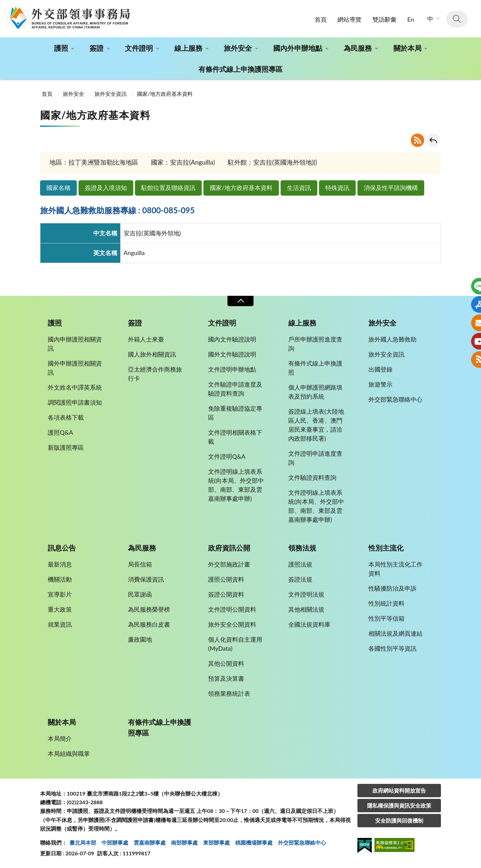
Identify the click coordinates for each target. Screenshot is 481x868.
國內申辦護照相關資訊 (75, 344)
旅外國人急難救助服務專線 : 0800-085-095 (117, 210)
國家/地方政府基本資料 (241, 188)
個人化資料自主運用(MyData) (235, 644)
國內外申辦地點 (298, 48)
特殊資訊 (337, 188)
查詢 (457, 19)
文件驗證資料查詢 (312, 477)
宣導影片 (60, 594)
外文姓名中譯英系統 (75, 387)
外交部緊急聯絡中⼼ (302, 842)
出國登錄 (380, 369)
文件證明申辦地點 (232, 369)
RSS (418, 140)
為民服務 (358, 48)
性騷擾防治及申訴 (392, 588)
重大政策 (60, 609)
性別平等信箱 (386, 618)
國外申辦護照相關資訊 (75, 368)
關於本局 (408, 48)
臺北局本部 (83, 842)
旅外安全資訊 (111, 94)
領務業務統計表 (229, 693)
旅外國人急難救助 (392, 339)
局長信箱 (140, 564)
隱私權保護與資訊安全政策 (399, 805)
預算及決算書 (226, 678)
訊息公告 (62, 548)
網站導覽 (349, 19)
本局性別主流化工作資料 (395, 569)
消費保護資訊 (146, 579)
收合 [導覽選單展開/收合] (240, 301)
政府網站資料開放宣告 (399, 790)
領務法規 (302, 548)
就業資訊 (60, 624)
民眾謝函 (140, 594)
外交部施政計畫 (229, 564)
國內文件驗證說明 (232, 339)
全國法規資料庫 (309, 624)
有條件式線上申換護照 (315, 368)
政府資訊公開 (229, 548)
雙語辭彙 (384, 19)
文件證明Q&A (227, 456)
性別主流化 (386, 548)
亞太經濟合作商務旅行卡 (155, 374)
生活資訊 (299, 188)
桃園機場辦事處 (254, 842)
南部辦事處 (184, 842)
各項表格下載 (66, 417)
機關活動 (60, 579)
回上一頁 (433, 140)
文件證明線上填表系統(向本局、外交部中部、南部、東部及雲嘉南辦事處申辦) (236, 485)
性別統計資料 (386, 603)
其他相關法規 (306, 609)
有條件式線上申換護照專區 (240, 69)
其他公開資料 (226, 663)
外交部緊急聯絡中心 (395, 399)
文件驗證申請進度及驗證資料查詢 (235, 389)
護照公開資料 (226, 579)
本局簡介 (60, 738)
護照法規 (300, 564)
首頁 (321, 19)
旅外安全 (238, 48)
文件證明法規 (306, 594)
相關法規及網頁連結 (395, 633)
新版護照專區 (66, 447)
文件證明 (139, 48)
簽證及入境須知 (106, 188)
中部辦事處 (115, 842)
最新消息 (60, 564)
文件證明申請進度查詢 (315, 458)
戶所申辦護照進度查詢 (315, 344)
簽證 (97, 48)
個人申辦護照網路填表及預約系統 (315, 392)
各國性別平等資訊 (392, 648)
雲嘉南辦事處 (150, 842)
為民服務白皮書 (149, 624)
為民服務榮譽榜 (149, 609)
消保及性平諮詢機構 (391, 188)
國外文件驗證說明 (232, 354)
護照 (61, 48)
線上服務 (188, 48)
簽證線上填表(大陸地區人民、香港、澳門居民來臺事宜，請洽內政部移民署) (316, 425)
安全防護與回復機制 (399, 820)
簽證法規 (300, 579)
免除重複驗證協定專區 (235, 413)
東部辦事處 (216, 842)
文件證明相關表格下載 (235, 437)
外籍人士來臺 (146, 339)
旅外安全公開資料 (232, 624)
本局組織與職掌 (69, 753)
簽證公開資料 (226, 594)
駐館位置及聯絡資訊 (168, 188)
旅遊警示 (380, 384)
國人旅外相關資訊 (152, 354)
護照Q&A (60, 432)
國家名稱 (58, 188)
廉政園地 (140, 639)
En (411, 19)
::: (4, 6)
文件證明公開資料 (232, 609)
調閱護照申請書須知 (75, 402)
